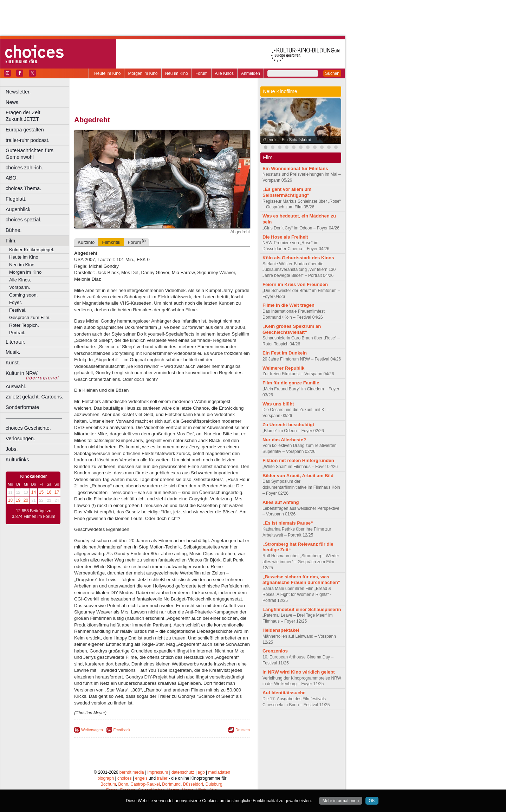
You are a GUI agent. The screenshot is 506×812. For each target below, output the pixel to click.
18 (10, 500)
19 (18, 500)
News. (13, 102)
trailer (162, 778)
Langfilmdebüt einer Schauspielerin (302, 609)
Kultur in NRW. (22, 373)
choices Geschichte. (28, 428)
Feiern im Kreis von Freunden (295, 284)
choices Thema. (23, 188)
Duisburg (214, 784)
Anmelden (251, 73)
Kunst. (13, 363)
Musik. (13, 352)
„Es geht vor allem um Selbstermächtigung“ (287, 192)
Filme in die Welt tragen (288, 305)
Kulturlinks (17, 460)
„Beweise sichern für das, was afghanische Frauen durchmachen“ (301, 580)
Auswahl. (16, 386)
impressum (158, 772)
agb (201, 772)
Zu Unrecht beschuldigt (288, 425)
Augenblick (18, 209)
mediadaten (219, 772)
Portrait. (17, 333)
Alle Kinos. (20, 280)
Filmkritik (111, 242)
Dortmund (171, 784)
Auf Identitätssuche (284, 693)
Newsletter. (18, 92)
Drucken (243, 730)
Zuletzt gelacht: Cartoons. (34, 397)
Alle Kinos (224, 73)
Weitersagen (92, 730)
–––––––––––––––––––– (34, 418)
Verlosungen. (20, 439)
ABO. (12, 178)
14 (34, 492)
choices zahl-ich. (24, 168)
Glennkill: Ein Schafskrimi (287, 140)
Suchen (332, 73)
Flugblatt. (16, 199)
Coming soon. (23, 295)
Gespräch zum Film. (30, 317)
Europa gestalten (25, 130)
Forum (202, 73)
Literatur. (15, 342)
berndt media (132, 772)
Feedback (122, 730)
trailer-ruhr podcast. (28, 140)
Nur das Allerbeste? (284, 440)
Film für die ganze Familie (291, 383)
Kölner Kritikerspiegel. (32, 250)
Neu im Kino (177, 73)
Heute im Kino (107, 73)
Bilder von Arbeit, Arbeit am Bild (298, 476)
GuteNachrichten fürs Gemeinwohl (30, 154)
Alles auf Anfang (281, 502)
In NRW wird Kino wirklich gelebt (299, 672)
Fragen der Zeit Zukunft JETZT (38, 116)
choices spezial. (24, 220)
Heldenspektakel (281, 630)
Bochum (108, 784)
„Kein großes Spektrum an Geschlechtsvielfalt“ (292, 329)
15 (41, 492)
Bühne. (14, 230)
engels (141, 778)
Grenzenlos (275, 651)
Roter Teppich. (24, 325)
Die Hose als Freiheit (285, 237)
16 (49, 492)
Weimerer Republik (283, 368)
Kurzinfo (86, 242)
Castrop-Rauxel (145, 784)
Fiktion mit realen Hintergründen (298, 460)
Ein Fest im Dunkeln (285, 353)
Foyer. (16, 302)
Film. (11, 241)
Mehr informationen (341, 801)
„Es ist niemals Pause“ (288, 523)
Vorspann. (20, 287)
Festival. (18, 310)
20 (26, 500)
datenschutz (183, 772)
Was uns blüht (278, 404)
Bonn (123, 784)
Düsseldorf (193, 784)
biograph (106, 778)
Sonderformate (22, 407)
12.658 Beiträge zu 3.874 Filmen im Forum (34, 514)
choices (125, 778)
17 (57, 492)
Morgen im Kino (143, 73)
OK (372, 801)
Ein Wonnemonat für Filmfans (295, 168)
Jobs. (12, 449)
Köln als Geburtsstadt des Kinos (298, 258)
